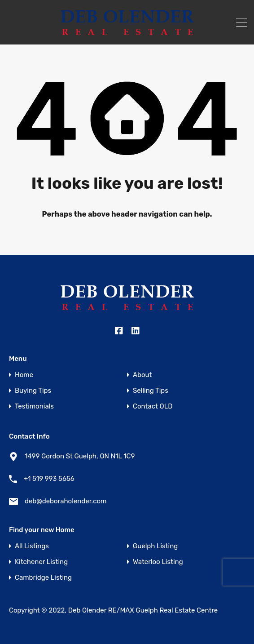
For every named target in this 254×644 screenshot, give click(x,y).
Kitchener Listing (41, 562)
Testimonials (34, 406)
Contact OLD (153, 406)
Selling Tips (151, 391)
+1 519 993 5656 (49, 479)
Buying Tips (33, 391)
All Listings (32, 546)
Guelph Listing (155, 546)
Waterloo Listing (158, 562)
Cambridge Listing (43, 578)
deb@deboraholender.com (66, 501)
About (142, 375)
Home (24, 375)
